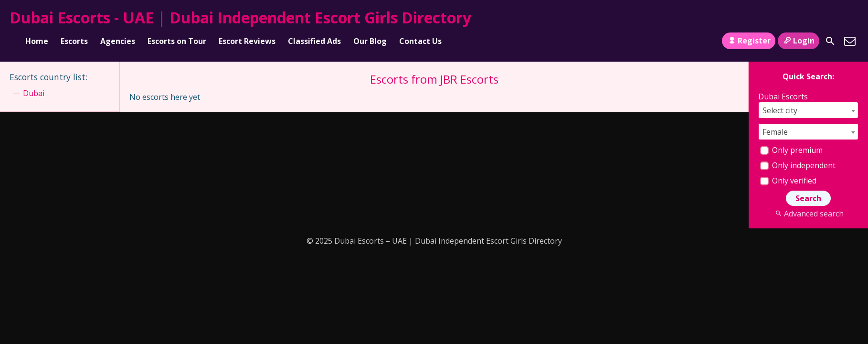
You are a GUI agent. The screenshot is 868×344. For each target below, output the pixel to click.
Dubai (34, 93)
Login (799, 41)
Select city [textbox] (780, 110)
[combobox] (808, 110)
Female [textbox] (775, 132)
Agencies (118, 41)
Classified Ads (314, 41)
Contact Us (420, 41)
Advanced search (808, 214)
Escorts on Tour (177, 41)
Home (37, 41)
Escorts (74, 41)
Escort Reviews (247, 41)
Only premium (791, 150)
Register (748, 41)
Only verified (788, 181)
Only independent (798, 165)
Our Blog (370, 41)
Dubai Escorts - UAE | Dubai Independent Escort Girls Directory (240, 17)
